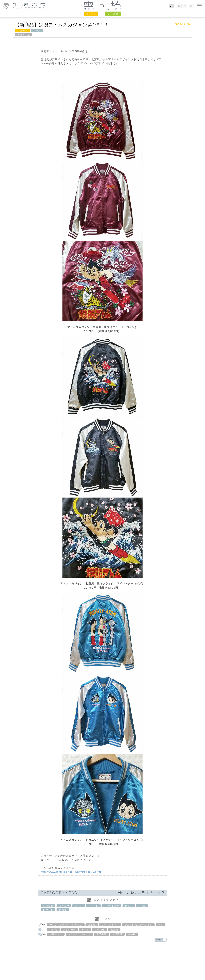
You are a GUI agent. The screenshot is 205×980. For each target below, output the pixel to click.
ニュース (22, 31)
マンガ (142, 906)
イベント (93, 906)
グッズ (37, 31)
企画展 (63, 910)
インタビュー (111, 906)
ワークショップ (110, 925)
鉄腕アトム (24, 35)
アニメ (79, 906)
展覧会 (114, 930)
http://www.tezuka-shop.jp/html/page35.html (71, 872)
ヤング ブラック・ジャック (66, 925)
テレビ (85, 930)
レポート (48, 910)
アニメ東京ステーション (139, 925)
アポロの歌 (69, 930)
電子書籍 (101, 934)
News (91, 14)
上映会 (92, 925)
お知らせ (48, 906)
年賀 (161, 925)
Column (113, 14)
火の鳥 (53, 930)
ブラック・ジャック (79, 934)
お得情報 (100, 930)
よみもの (64, 906)
